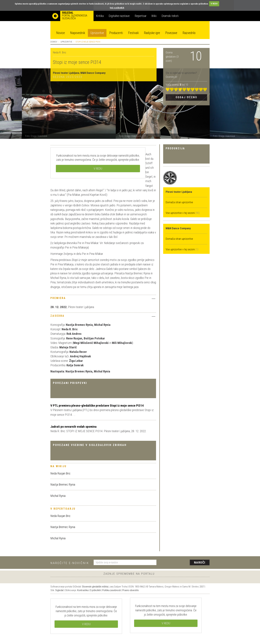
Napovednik (78, 33)
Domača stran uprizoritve (179, 202)
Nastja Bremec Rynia (63, 484)
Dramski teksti (170, 16)
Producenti (116, 33)
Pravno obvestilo (131, 590)
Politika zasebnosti (112, 590)
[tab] (103, 299)
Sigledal (59, 590)
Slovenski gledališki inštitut (95, 587)
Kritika (100, 16)
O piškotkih (95, 590)
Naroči (200, 562)
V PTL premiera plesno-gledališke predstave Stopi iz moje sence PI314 (97, 406)
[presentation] (185, 563)
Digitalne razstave (119, 16)
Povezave (171, 33)
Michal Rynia (58, 496)
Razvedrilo (189, 33)
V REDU (214, 4)
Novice (61, 33)
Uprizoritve (97, 33)
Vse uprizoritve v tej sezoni (180, 213)
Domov (54, 42)
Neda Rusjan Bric (60, 473)
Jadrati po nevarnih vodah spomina (73, 427)
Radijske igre (152, 33)
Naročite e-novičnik (70, 563)
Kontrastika (83, 590)
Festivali (133, 33)
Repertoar (141, 16)
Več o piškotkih (117, 8)
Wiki (154, 16)
